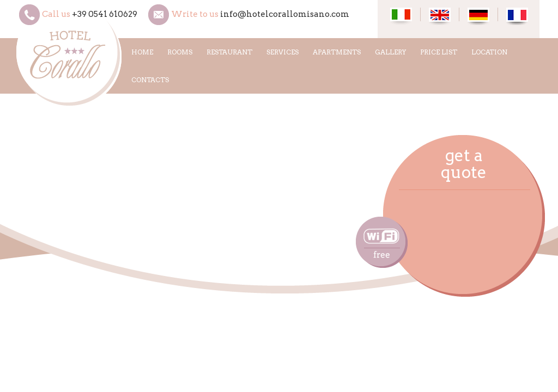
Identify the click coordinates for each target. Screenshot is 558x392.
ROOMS (180, 52)
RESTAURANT (229, 52)
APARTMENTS (337, 52)
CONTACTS (150, 80)
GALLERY (390, 52)
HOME (142, 52)
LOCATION (489, 52)
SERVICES (283, 52)
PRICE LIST (439, 52)
